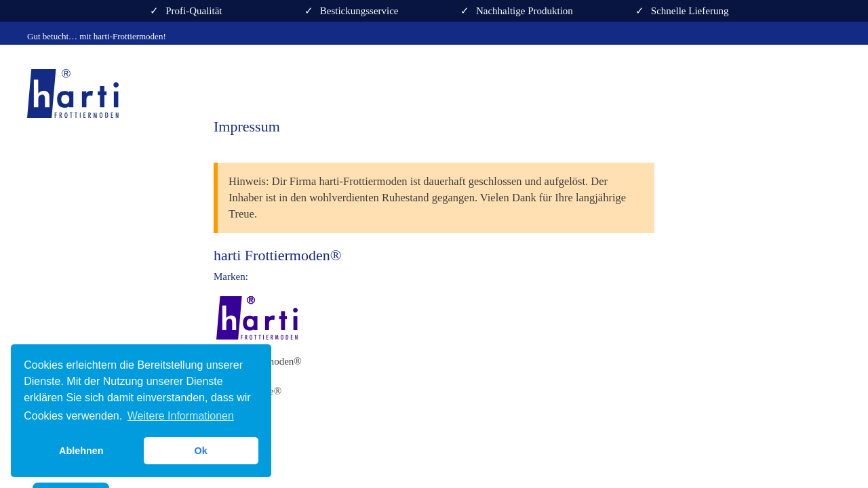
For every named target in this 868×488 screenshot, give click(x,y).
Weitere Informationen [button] (181, 416)
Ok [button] (201, 451)
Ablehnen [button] (81, 451)
